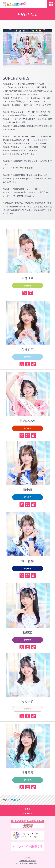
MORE (28, 286)
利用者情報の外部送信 (28, 860)
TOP (4, 800)
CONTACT (27, 857)
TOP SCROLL (28, 813)
